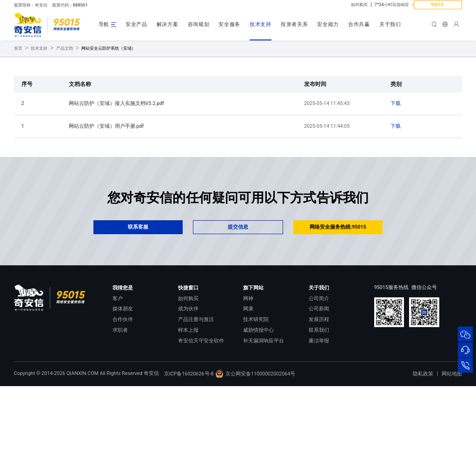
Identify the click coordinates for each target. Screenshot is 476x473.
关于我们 (390, 24)
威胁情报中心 (258, 404)
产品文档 (65, 123)
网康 (248, 383)
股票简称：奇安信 (31, 5)
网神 (248, 373)
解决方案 (168, 24)
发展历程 (319, 394)
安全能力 (328, 24)
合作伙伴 (123, 394)
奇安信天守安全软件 (201, 415)
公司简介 (319, 373)
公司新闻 (319, 383)
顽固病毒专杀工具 (198, 426)
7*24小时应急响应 (392, 4)
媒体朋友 (123, 383)
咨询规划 (199, 24)
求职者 (120, 404)
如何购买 (359, 4)
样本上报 (188, 404)
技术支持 (261, 24)
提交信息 (238, 301)
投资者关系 (294, 24)
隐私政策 (423, 461)
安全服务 (229, 24)
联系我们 (319, 404)
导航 (104, 24)
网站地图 (452, 461)
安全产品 (136, 24)
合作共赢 (359, 24)
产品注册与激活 (196, 394)
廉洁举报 (319, 415)
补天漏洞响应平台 (264, 415)
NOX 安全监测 (259, 426)
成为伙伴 (188, 383)
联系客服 (138, 301)
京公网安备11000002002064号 (255, 460)
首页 (18, 123)
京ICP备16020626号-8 (189, 460)
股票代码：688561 (70, 5)
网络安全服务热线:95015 (338, 301)
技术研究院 (256, 394)
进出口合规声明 (327, 426)
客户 (118, 373)
